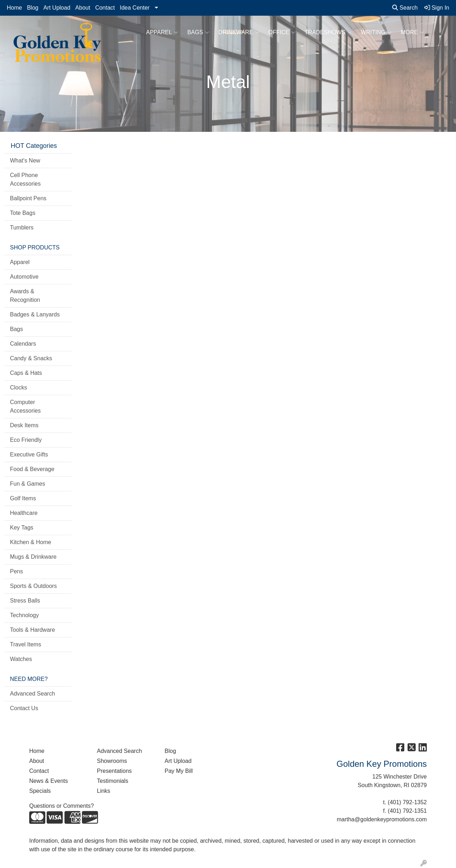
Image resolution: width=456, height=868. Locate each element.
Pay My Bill (179, 771)
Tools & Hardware (32, 630)
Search (405, 8)
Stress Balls (25, 601)
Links (103, 791)
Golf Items (23, 498)
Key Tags (22, 528)
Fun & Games (28, 484)
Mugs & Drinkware (33, 557)
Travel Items (25, 644)
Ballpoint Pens (28, 198)
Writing (376, 32)
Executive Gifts (29, 454)
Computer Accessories (25, 406)
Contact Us (24, 708)
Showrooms (112, 761)
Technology (24, 615)
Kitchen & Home (31, 542)
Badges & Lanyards (35, 314)
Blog (33, 8)
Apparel (162, 32)
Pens (16, 571)
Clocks (19, 387)
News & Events (48, 781)
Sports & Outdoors (33, 586)
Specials (40, 791)
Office (282, 32)
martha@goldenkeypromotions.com (382, 819)
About (83, 8)
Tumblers (22, 228)
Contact (105, 8)
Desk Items (24, 425)
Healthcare (24, 513)
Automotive (24, 277)
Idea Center (135, 8)
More (412, 32)
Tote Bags (23, 213)
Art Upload (57, 8)
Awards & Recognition (25, 296)
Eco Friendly (26, 440)
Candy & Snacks (31, 358)
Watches (21, 659)
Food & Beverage (32, 469)
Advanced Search (32, 694)
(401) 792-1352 (407, 802)
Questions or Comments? (61, 806)
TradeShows (328, 32)
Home (14, 8)
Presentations (114, 771)
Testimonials (113, 781)
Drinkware (239, 32)
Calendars (23, 344)
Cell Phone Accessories (25, 179)
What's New (25, 161)
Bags (198, 32)
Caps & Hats (26, 373)
